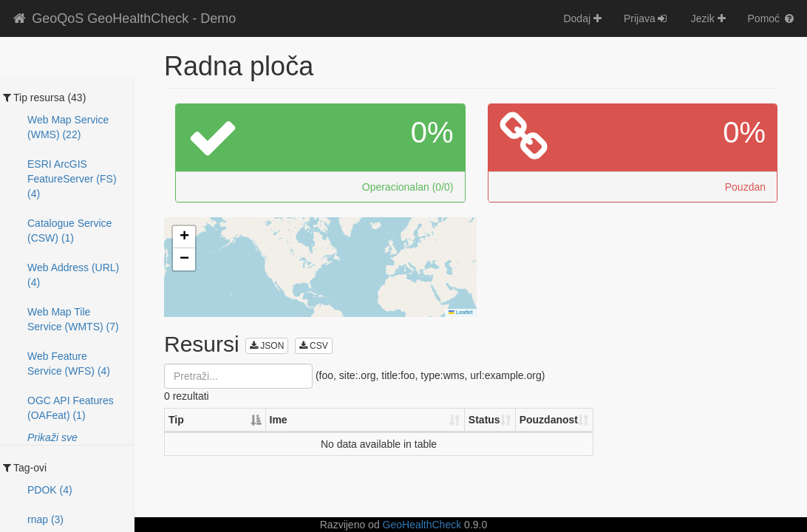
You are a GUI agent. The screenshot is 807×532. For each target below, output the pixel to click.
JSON (267, 346)
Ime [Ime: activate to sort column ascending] (279, 420)
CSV (314, 346)
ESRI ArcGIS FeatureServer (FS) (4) (72, 179)
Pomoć (772, 18)
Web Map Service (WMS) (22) (68, 127)
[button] (184, 237)
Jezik (708, 18)
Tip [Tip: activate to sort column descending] (176, 420)
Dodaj (582, 18)
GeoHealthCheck (422, 525)
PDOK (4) (50, 490)
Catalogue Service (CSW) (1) (69, 231)
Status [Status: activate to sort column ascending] (484, 420)
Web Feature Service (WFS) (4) (69, 364)
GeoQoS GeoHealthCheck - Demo (123, 18)
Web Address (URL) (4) (73, 275)
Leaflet (460, 312)
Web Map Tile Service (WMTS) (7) (73, 319)
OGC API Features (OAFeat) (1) (71, 408)
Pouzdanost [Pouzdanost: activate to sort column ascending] (549, 420)
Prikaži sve (52, 437)
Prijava (646, 18)
